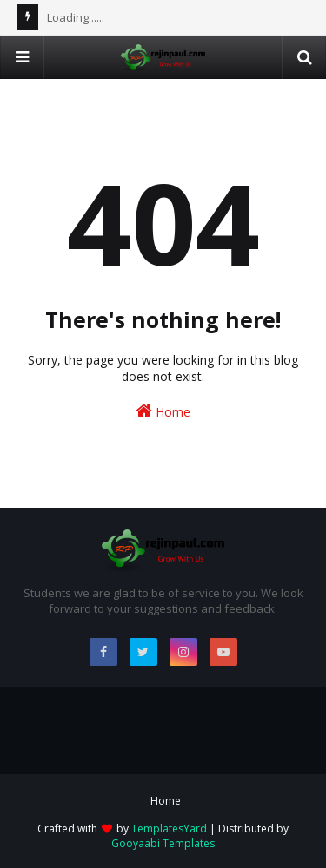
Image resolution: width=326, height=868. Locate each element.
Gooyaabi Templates (163, 843)
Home (163, 411)
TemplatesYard (169, 829)
